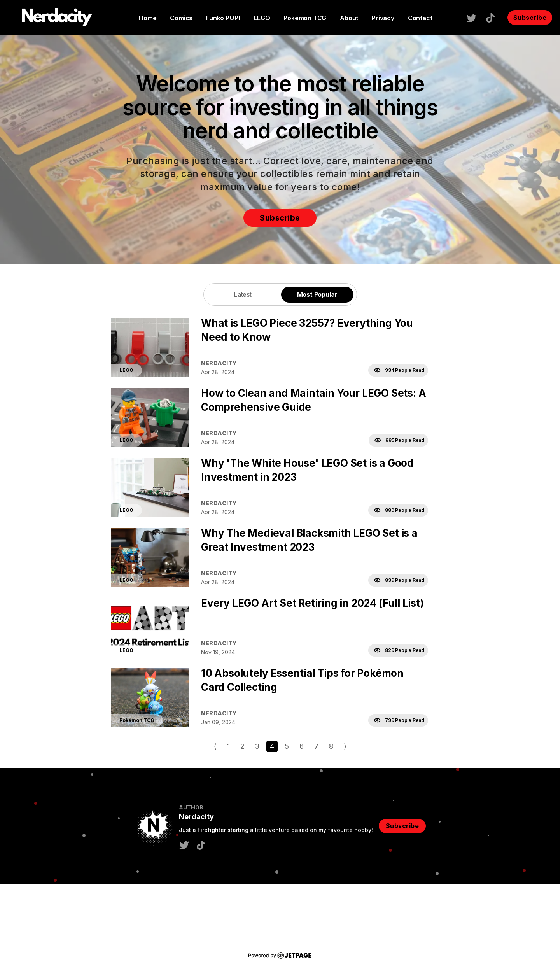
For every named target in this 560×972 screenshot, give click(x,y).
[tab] (243, 294)
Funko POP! (223, 18)
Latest (243, 294)
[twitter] (475, 18)
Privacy (383, 18)
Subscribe (530, 18)
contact (420, 18)
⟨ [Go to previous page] (215, 746)
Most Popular (317, 294)
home (148, 18)
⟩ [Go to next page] (345, 746)
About (349, 18)
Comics (181, 18)
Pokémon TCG (305, 18)
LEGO (262, 18)
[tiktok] (494, 17)
